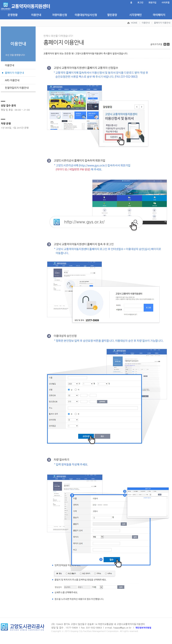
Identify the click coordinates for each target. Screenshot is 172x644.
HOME (134, 23)
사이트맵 (165, 3)
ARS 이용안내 (12, 80)
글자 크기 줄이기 (169, 44)
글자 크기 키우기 (165, 44)
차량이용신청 (60, 15)
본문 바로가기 (1, 0)
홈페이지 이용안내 (162, 23)
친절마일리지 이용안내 (17, 88)
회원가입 (152, 3)
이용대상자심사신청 (86, 15)
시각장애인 (135, 15)
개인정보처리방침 (143, 628)
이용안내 (36, 15)
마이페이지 (159, 15)
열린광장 (112, 15)
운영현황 (13, 15)
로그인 (140, 3)
